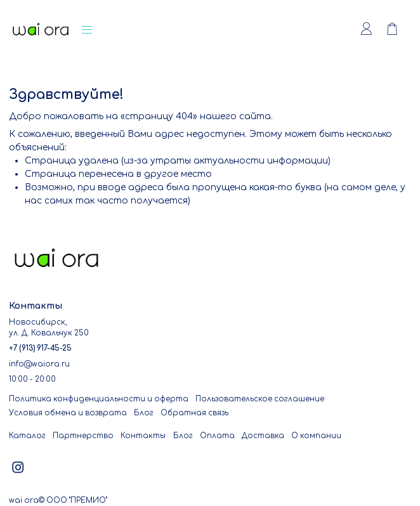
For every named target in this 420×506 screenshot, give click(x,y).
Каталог (27, 436)
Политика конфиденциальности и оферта (99, 399)
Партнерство (83, 436)
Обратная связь (194, 413)
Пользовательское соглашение (260, 399)
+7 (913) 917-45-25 (40, 348)
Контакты (143, 436)
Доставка (263, 436)
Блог (144, 413)
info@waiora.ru (39, 364)
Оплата (217, 436)
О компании (316, 436)
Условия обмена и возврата (68, 413)
